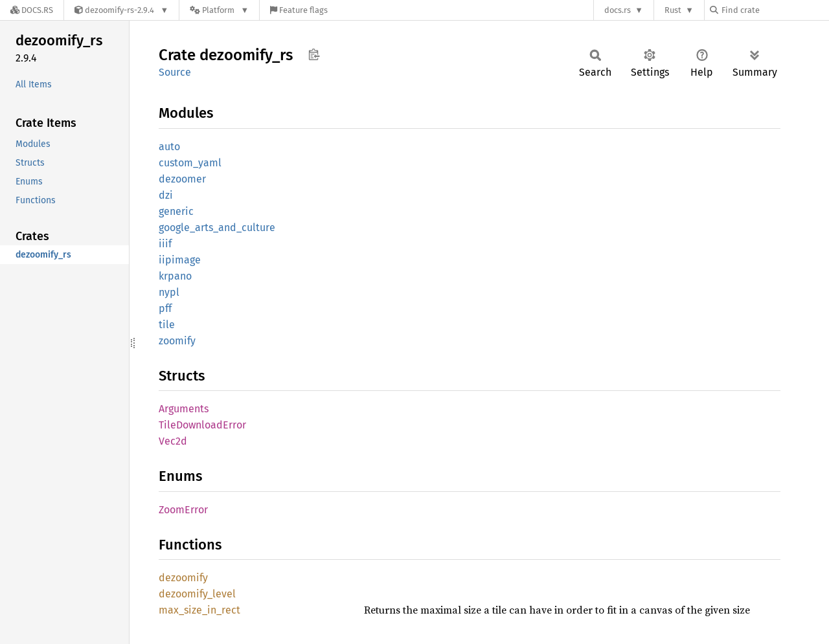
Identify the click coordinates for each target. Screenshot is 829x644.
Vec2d (173, 441)
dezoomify (183, 578)
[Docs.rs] (32, 10)
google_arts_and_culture (217, 228)
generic (176, 211)
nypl (169, 292)
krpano (175, 276)
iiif (165, 244)
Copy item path (314, 54)
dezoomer (182, 179)
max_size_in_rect (199, 610)
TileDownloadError (202, 425)
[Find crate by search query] (775, 10)
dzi (166, 195)
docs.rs (618, 10)
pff (165, 308)
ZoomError (183, 510)
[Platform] (219, 10)
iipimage (180, 260)
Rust (673, 10)
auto (169, 147)
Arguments (184, 409)
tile (167, 325)
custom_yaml (190, 163)
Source (175, 72)
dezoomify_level (197, 594)
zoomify (177, 341)
